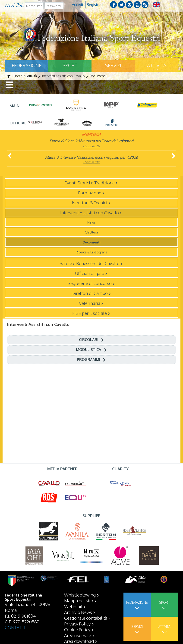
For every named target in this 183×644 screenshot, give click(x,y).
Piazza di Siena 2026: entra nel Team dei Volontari (91, 141)
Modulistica (89, 350)
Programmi (88, 360)
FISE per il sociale (90, 313)
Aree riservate (78, 635)
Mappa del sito (79, 600)
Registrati (95, 5)
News (91, 222)
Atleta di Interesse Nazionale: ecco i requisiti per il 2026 (91, 157)
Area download (79, 641)
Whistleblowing (80, 595)
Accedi (77, 5)
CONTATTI (15, 627)
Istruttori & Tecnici (90, 202)
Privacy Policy (77, 624)
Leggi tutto (92, 146)
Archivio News (78, 612)
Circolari (89, 340)
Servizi (113, 65)
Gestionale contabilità (86, 618)
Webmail (73, 606)
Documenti (92, 242)
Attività (157, 65)
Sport (70, 65)
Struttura (92, 232)
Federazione (27, 65)
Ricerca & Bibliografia (91, 252)
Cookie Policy (77, 629)
